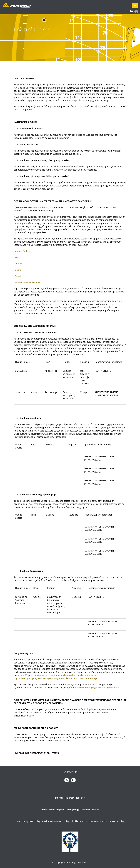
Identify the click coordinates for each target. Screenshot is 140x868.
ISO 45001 (81, 798)
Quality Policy (22, 821)
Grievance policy (116, 821)
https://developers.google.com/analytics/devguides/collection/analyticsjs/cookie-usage (57, 678)
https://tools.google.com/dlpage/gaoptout (100, 688)
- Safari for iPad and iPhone (28, 282)
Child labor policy (79, 821)
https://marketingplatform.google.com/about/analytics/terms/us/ (67, 675)
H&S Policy (35, 821)
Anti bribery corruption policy (56, 821)
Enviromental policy (98, 821)
